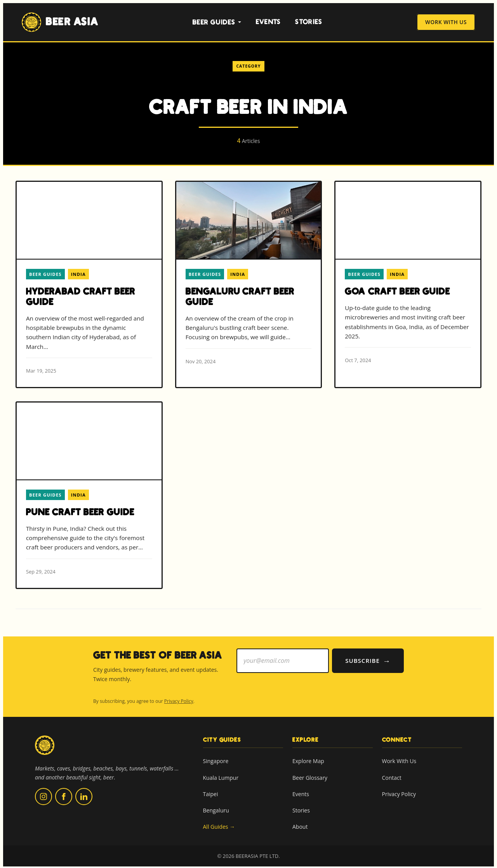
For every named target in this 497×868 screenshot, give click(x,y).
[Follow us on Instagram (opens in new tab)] (43, 795)
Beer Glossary (310, 776)
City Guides (222, 738)
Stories (309, 22)
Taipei (211, 792)
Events (268, 22)
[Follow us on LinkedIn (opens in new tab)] (84, 795)
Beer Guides (217, 22)
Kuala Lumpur (221, 776)
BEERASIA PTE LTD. (258, 854)
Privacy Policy (179, 700)
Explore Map (308, 759)
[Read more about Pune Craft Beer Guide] (89, 494)
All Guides (219, 825)
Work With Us (446, 22)
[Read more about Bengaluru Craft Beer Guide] (249, 280)
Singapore (216, 759)
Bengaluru (216, 809)
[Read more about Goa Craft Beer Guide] (408, 279)
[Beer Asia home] (45, 748)
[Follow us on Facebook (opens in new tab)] (64, 795)
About (300, 825)
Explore (306, 738)
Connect (397, 738)
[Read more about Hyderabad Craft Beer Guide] (89, 284)
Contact (392, 776)
